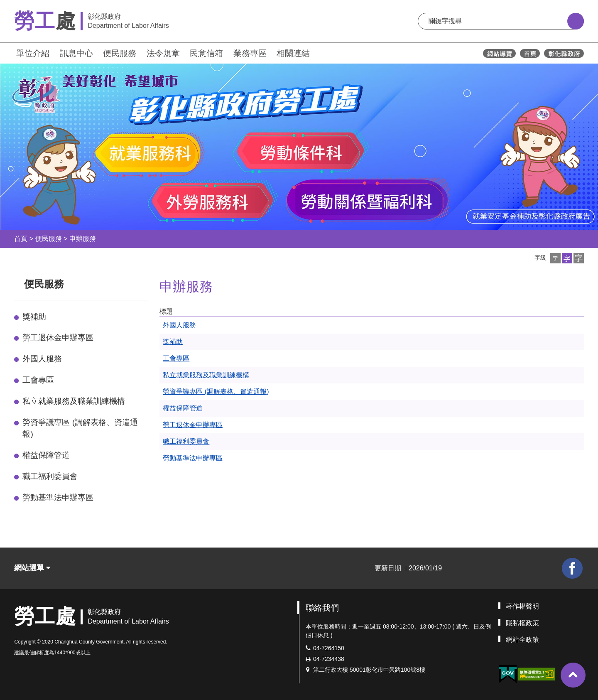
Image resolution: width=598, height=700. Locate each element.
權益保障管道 (46, 455)
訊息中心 (76, 53)
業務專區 (250, 53)
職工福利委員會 (50, 476)
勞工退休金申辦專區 (58, 338)
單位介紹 (33, 53)
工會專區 (38, 380)
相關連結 (293, 53)
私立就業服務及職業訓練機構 (74, 401)
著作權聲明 (522, 606)
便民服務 (120, 53)
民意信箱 (206, 53)
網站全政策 (522, 640)
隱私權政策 (522, 623)
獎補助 (34, 317)
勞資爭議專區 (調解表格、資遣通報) (80, 428)
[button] (555, 258)
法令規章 (163, 53)
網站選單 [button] (32, 568)
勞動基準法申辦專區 (58, 497)
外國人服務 (42, 359)
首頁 (21, 239)
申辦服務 (83, 239)
